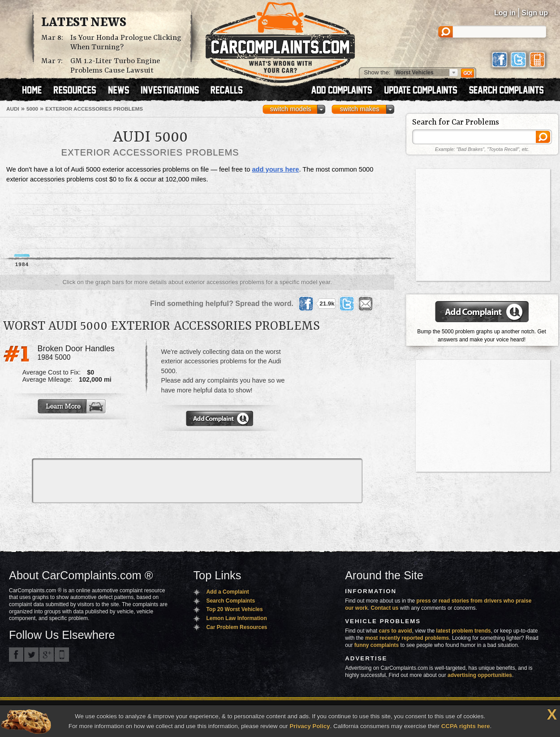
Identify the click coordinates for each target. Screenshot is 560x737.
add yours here (275, 169)
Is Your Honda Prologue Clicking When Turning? (126, 43)
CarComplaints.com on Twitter (31, 655)
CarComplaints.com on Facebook (16, 655)
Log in (505, 13)
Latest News (84, 23)
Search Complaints (230, 601)
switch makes (360, 109)
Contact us (385, 608)
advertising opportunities (480, 675)
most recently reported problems (407, 638)
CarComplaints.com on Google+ (47, 655)
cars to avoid (396, 631)
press (424, 601)
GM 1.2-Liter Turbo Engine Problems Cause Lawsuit (115, 66)
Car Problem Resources (237, 627)
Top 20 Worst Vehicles (234, 609)
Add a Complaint (227, 592)
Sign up (535, 13)
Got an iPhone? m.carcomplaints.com (62, 655)
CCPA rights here (466, 726)
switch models (290, 109)
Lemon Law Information (236, 618)
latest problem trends (464, 631)
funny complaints (377, 645)
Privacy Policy (310, 726)
